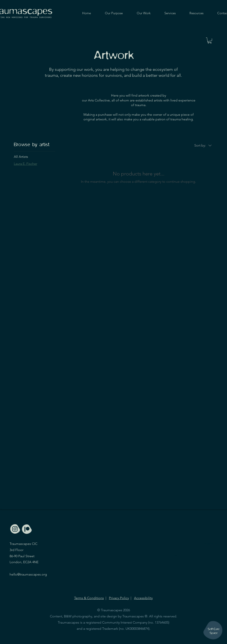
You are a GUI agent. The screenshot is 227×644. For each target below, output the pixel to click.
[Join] (199, 573)
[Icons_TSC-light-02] (27, 529)
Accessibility (143, 598)
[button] (210, 41)
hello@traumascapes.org (28, 574)
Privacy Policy (119, 598)
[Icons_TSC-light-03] (15, 529)
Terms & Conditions (89, 598)
